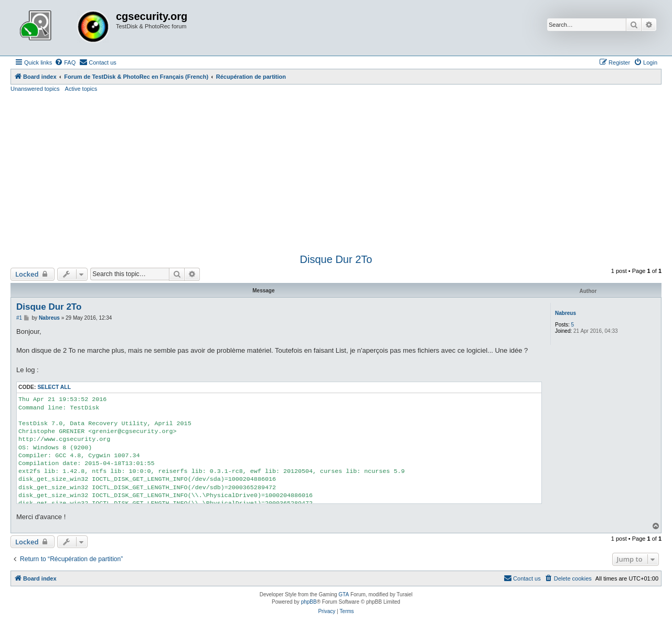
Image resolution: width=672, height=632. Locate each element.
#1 (19, 318)
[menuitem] (65, 62)
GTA (344, 594)
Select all (54, 387)
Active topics (81, 89)
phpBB (309, 602)
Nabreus (566, 313)
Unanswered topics (35, 89)
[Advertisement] (336, 172)
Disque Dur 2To (336, 259)
